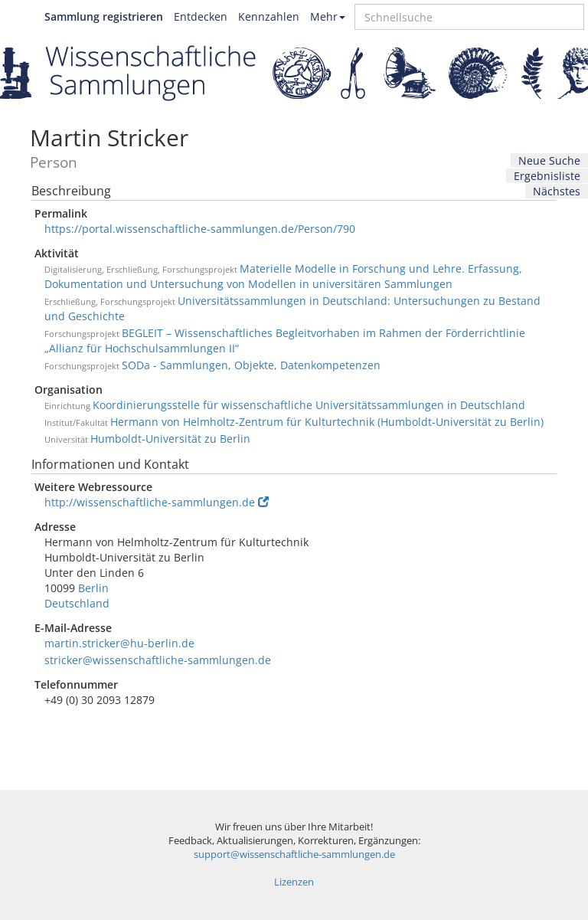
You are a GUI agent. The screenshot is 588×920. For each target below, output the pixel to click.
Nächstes (557, 191)
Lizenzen (294, 882)
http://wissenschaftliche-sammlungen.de (157, 502)
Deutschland (77, 603)
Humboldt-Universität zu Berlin (170, 439)
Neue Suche (549, 160)
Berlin (93, 588)
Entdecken (201, 16)
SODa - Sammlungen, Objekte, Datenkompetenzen (251, 365)
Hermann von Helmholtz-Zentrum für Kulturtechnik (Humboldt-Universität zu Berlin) (327, 422)
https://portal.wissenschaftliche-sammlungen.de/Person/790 (200, 229)
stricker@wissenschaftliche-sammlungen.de (158, 660)
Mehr (328, 16)
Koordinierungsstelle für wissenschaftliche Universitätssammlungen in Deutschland (309, 405)
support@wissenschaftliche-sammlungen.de (294, 855)
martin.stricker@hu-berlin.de (119, 643)
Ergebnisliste (547, 176)
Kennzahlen (269, 16)
